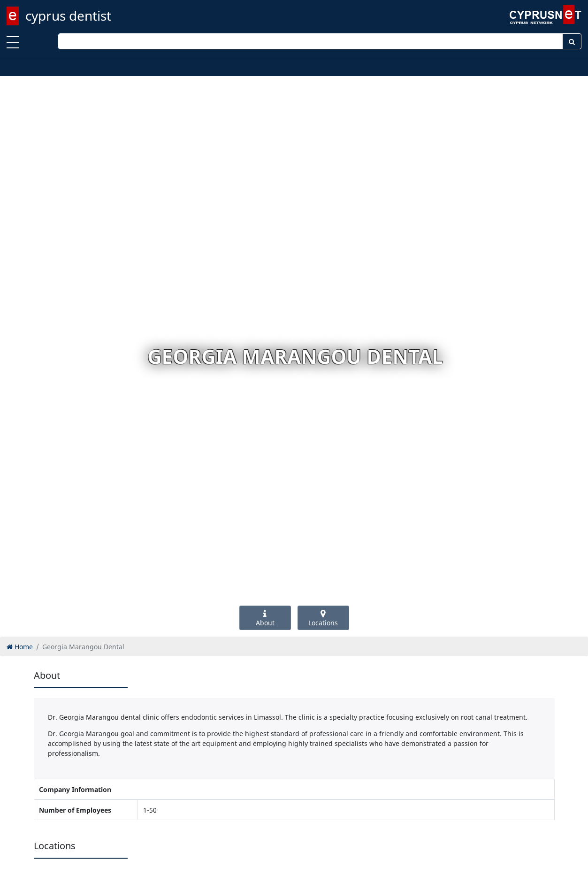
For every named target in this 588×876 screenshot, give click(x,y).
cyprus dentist (68, 15)
